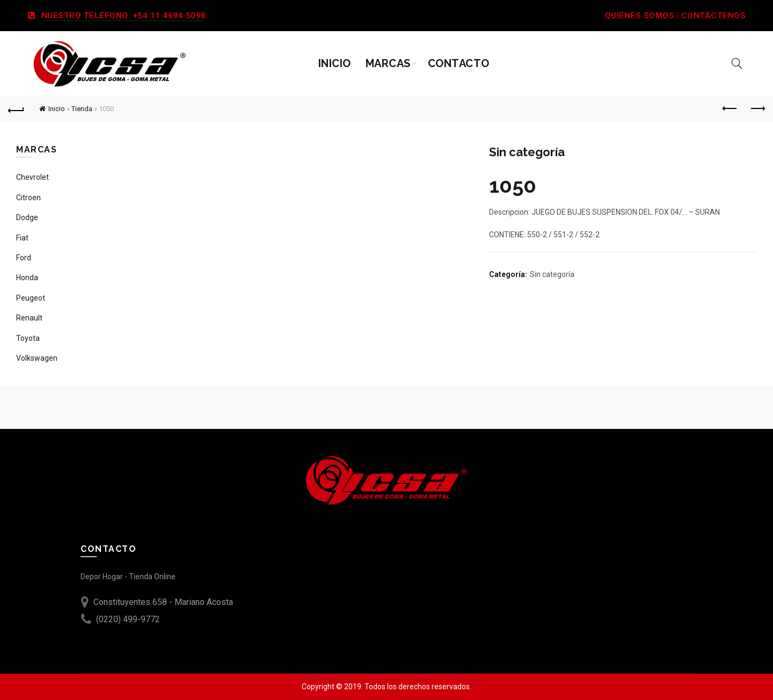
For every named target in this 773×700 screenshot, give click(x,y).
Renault (29, 318)
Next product (757, 108)
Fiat (22, 238)
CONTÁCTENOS (714, 16)
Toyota (28, 338)
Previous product (730, 108)
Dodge (27, 217)
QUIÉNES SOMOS (640, 16)
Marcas (388, 63)
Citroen (28, 198)
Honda (27, 278)
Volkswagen (37, 358)
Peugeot (31, 298)
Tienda (82, 109)
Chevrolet (32, 177)
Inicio (335, 63)
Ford (24, 258)
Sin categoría (552, 274)
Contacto (459, 63)
